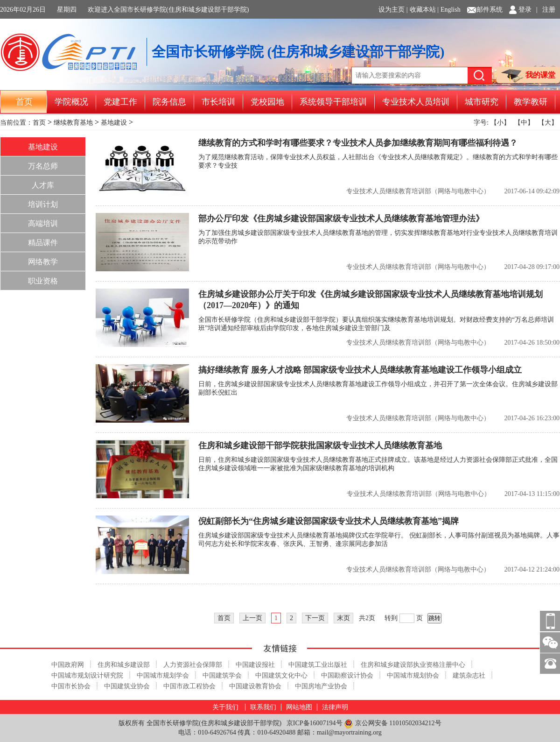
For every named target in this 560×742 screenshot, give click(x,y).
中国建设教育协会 (255, 686)
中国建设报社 (255, 665)
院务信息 (169, 102)
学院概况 (71, 102)
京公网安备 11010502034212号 (392, 724)
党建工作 (120, 102)
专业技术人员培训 (416, 102)
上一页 (252, 618)
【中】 (524, 123)
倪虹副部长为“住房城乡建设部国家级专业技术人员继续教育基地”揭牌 (329, 521)
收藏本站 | (424, 10)
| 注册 (546, 10)
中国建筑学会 (222, 675)
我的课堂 (528, 76)
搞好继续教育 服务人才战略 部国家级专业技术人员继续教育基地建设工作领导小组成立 (360, 370)
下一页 (315, 618)
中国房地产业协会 (321, 686)
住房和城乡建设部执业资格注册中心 (413, 665)
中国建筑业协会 (127, 686)
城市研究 (482, 102)
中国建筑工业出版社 (318, 665)
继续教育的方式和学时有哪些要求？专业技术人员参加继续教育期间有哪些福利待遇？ (358, 143)
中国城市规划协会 (413, 675)
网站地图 (299, 707)
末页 (343, 618)
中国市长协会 (71, 686)
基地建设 (114, 123)
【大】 (548, 123)
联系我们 (263, 707)
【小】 (500, 123)
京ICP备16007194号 (315, 723)
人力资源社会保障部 (193, 665)
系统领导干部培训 (333, 102)
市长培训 (218, 102)
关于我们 (225, 707)
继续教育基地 (73, 123)
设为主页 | (393, 10)
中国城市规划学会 (163, 675)
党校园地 (267, 102)
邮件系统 (490, 10)
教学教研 (531, 102)
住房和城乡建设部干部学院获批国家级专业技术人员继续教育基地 (320, 445)
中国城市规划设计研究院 (87, 675)
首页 (24, 102)
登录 (525, 10)
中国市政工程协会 (189, 686)
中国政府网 (68, 665)
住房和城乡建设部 (124, 665)
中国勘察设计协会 (347, 675)
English (451, 10)
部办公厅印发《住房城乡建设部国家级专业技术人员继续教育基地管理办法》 (341, 219)
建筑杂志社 (469, 675)
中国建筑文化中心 (281, 675)
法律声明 (335, 707)
